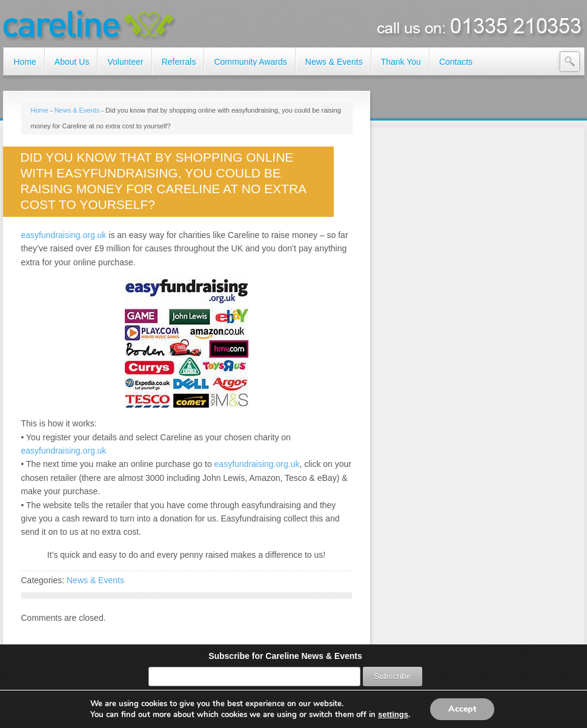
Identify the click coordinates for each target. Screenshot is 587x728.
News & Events (77, 110)
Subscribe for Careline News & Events (285, 656)
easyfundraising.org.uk (64, 235)
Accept (462, 709)
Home (40, 110)
